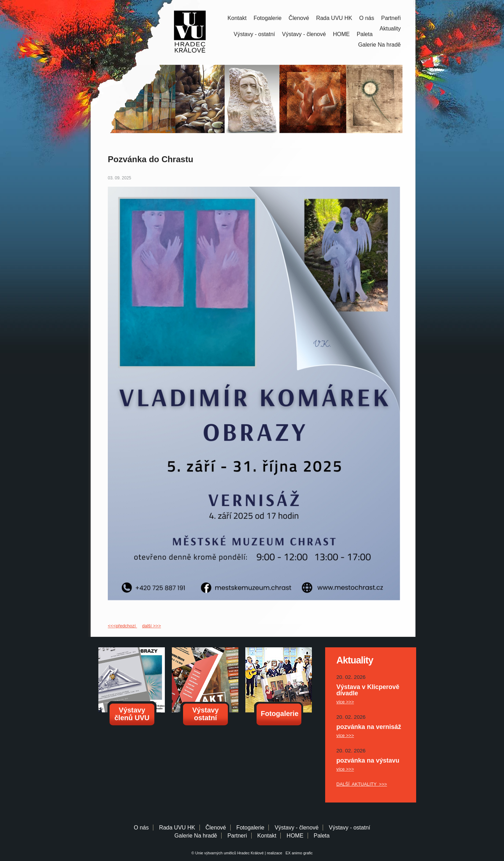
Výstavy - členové (304, 34)
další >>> (152, 626)
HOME (341, 34)
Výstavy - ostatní (254, 34)
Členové (299, 18)
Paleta (365, 34)
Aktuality (390, 29)
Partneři (391, 18)
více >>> (345, 702)
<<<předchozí (122, 626)
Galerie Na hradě (196, 836)
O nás (367, 18)
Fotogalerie (267, 18)
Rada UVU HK (334, 18)
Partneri (237, 836)
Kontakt (237, 18)
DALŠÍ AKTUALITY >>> (362, 784)
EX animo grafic (298, 853)
